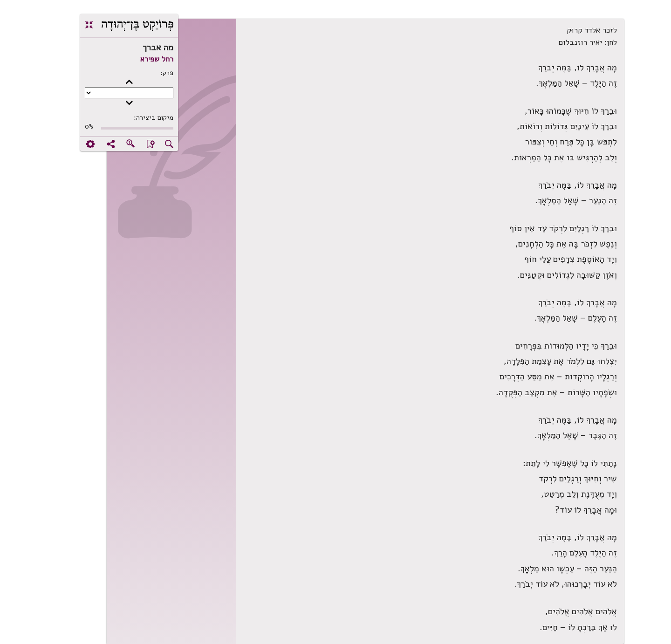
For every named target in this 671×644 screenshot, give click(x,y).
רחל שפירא (127, 59)
